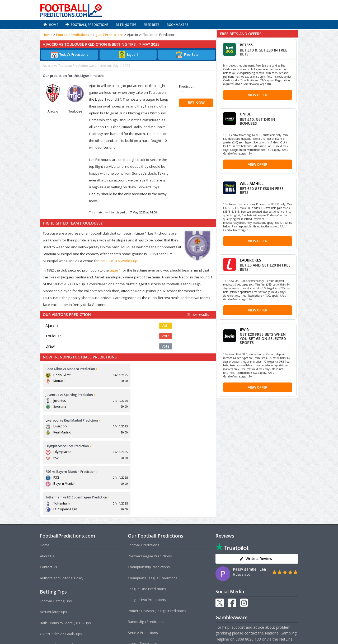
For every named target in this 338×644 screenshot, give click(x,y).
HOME (51, 25)
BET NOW (196, 103)
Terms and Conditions (148, 629)
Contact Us (48, 490)
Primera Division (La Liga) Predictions (157, 534)
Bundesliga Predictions (146, 545)
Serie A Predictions (143, 556)
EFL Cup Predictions (143, 588)
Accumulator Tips (53, 535)
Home (47, 35)
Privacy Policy (178, 629)
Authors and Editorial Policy (62, 501)
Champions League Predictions (153, 501)
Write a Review (256, 482)
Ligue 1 (115, 270)
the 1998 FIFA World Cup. (119, 261)
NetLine (286, 562)
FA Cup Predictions (143, 577)
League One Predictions (147, 512)
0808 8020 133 (248, 562)
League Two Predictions (147, 523)
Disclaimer (198, 629)
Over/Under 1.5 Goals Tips (61, 568)
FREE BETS (152, 25)
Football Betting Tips (56, 524)
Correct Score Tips (54, 578)
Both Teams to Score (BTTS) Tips (65, 546)
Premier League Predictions (150, 479)
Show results (198, 314)
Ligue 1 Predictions (108, 35)
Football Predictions (72, 35)
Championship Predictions (149, 490)
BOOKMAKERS (178, 25)
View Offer (258, 95)
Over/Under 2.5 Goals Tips (61, 557)
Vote (166, 326)
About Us (47, 479)
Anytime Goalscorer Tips (59, 590)
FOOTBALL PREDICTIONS (87, 25)
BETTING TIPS (126, 25)
